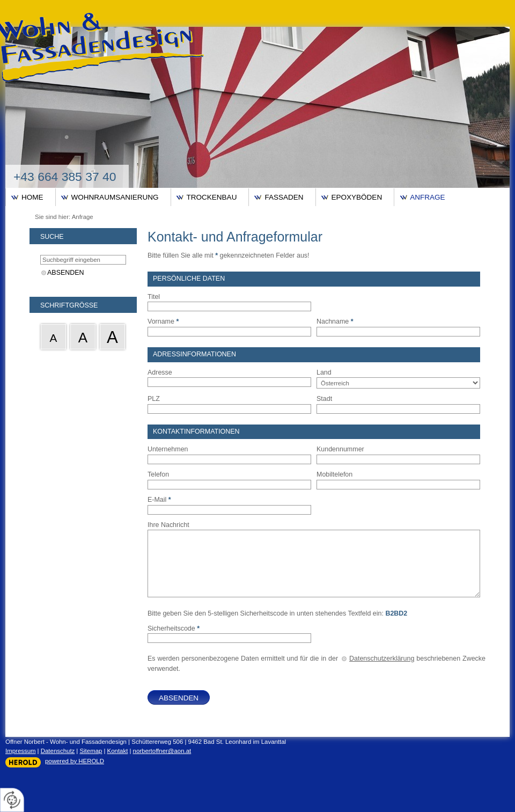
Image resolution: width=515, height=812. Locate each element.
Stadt (324, 399)
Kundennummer (340, 449)
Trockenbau (212, 197)
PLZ (154, 399)
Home (32, 197)
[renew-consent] (12, 800)
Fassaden (284, 197)
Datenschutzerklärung (382, 659)
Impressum (21, 751)
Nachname (335, 321)
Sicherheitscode (174, 628)
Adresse (160, 372)
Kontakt (118, 751)
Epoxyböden (357, 197)
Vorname (163, 321)
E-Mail (159, 500)
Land (324, 372)
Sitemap (91, 751)
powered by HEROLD (75, 761)
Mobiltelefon (334, 474)
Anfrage (427, 197)
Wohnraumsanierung (115, 197)
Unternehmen (168, 449)
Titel (154, 297)
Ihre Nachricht (168, 525)
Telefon (158, 474)
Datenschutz (58, 751)
